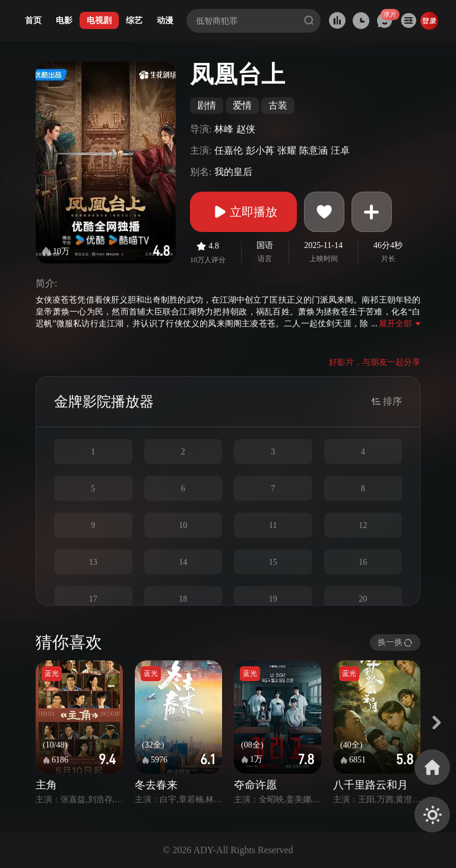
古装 (278, 105)
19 (273, 599)
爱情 (242, 105)
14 (183, 562)
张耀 (287, 150)
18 (183, 599)
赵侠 (246, 129)
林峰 (224, 129)
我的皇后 (233, 172)
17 (93, 599)
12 (363, 525)
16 (363, 562)
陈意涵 (313, 150)
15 (273, 562)
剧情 (207, 105)
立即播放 (243, 212)
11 (273, 525)
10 (183, 525)
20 (363, 599)
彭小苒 (260, 150)
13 (93, 562)
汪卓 (340, 150)
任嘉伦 (229, 150)
